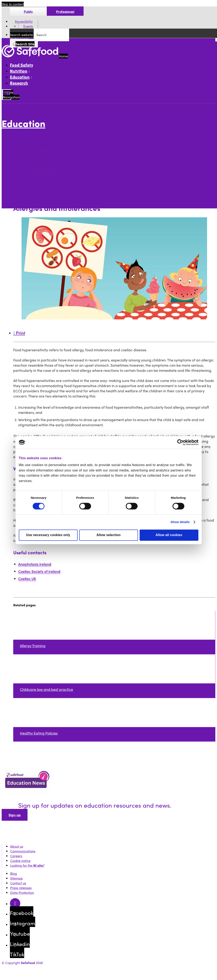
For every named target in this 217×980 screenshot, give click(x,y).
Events (28, 26)
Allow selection (108, 535)
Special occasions (45, 179)
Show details (180, 522)
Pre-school (25, 145)
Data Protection (22, 892)
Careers (16, 856)
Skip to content (13, 4)
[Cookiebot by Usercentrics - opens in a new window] (180, 442)
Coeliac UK (27, 578)
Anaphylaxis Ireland (35, 564)
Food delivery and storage (52, 164)
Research (19, 83)
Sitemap (16, 878)
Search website (21, 35)
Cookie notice (20, 861)
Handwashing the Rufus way (38, 141)
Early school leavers (32, 193)
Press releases (21, 888)
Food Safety (22, 65)
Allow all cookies (169, 535)
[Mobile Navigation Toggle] (7, 95)
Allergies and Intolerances (51, 169)
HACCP (37, 160)
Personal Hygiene (45, 155)
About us (17, 846)
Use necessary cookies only (48, 535)
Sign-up (15, 815)
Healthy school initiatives (35, 198)
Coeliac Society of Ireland (39, 571)
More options (13, 132)
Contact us (18, 883)
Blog (14, 873)
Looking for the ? (27, 865)
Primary (23, 183)
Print (19, 333)
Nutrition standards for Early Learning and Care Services (75, 174)
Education (23, 123)
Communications (23, 851)
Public (28, 11)
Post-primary (27, 188)
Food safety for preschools (52, 150)
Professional (65, 11)
